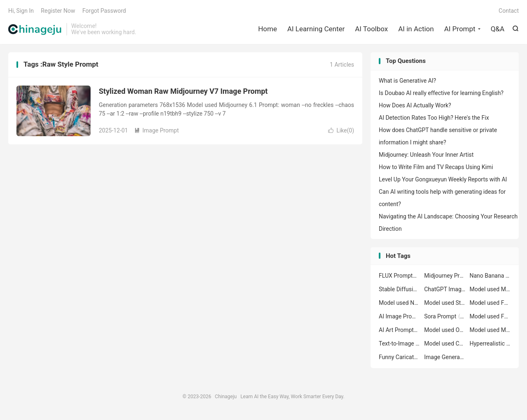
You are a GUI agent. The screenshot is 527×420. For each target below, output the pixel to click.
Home (268, 29)
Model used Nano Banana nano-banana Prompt (399, 303)
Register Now (58, 11)
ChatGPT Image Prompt (445, 289)
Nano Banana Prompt (490, 276)
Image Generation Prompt (445, 357)
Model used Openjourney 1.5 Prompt (445, 330)
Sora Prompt (445, 316)
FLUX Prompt (399, 276)
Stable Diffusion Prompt (399, 289)
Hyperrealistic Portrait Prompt (490, 343)
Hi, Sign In (21, 11)
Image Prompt (157, 130)
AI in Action (416, 29)
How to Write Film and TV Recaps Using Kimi (436, 167)
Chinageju (35, 29)
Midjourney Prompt (445, 276)
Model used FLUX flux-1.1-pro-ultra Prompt (490, 303)
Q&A (498, 29)
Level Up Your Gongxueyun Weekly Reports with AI (443, 179)
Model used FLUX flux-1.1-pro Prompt (490, 316)
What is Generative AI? (407, 81)
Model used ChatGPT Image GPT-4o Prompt (445, 343)
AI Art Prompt (399, 330)
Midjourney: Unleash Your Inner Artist (426, 155)
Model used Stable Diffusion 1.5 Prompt (445, 303)
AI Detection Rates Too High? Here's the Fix (434, 118)
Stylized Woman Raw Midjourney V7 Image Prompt (183, 91)
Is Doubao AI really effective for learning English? (441, 93)
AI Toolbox (371, 29)
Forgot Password (104, 11)
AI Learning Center (316, 29)
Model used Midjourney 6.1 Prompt (490, 289)
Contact (509, 11)
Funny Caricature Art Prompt (399, 357)
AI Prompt (460, 29)
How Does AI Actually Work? (415, 105)
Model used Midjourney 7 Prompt (490, 330)
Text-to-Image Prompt (399, 343)
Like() (341, 130)
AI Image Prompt (399, 316)
